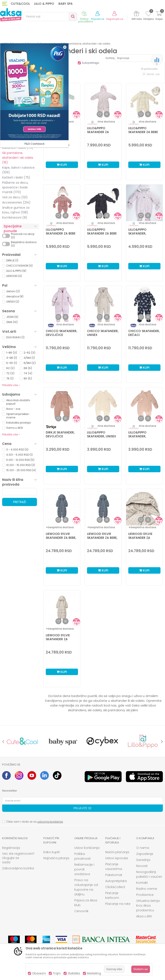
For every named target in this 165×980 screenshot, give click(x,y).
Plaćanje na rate (118, 904)
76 (10, 378)
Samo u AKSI (15, 428)
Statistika (74, 973)
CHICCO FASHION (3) (19, 266)
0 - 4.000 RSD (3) (17, 450)
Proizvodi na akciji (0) (23, 236)
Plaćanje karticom (112, 895)
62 (10, 368)
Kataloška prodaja (18, 423)
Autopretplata (116, 881)
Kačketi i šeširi (16, 177)
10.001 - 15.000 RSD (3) (21, 465)
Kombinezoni (15, 217)
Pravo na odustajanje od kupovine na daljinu (86, 887)
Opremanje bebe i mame (18, 416)
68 (28, 368)
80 (28, 378)
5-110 (12, 363)
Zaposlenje (145, 854)
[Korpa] (159, 16)
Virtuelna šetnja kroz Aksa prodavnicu (148, 905)
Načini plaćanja (117, 852)
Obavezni (39, 973)
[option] (22, 741)
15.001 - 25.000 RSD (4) (21, 470)
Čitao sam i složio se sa (35, 822)
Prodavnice (145, 895)
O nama (143, 848)
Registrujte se (115, 19)
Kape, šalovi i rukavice (18, 170)
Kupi (62, 165)
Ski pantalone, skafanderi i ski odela (18, 158)
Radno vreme (147, 889)
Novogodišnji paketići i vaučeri (149, 874)
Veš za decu (15, 197)
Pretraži (20, 502)
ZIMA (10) (12, 322)
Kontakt (142, 883)
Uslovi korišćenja (87, 848)
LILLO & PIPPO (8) (16, 271)
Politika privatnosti (82, 856)
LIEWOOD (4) (14, 276)
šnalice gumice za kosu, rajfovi (16, 210)
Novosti (142, 866)
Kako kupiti (52, 852)
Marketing (94, 973)
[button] (50, 17)
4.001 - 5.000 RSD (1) (19, 455)
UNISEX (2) (13, 302)
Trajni (57, 973)
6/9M (30, 363)
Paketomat (114, 875)
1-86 (12, 353)
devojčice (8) (15, 296)
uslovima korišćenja (50, 822)
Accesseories (16, 202)
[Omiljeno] (148, 14)
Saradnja (143, 860)
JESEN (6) (12, 317)
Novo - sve (13, 409)
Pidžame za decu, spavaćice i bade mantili (15, 187)
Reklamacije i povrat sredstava (84, 869)
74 (28, 373)
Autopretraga (90, 63)
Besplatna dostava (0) (24, 244)
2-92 (29, 353)
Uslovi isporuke (117, 858)
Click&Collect (115, 887)
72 (10, 373)
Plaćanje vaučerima (114, 867)
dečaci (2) (13, 291)
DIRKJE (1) (12, 260)
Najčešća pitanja (56, 858)
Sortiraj (110, 58)
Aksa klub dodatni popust (18, 402)
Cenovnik (81, 911)
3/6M (29, 358)
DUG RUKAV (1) (15, 337)
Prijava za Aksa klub (86, 903)
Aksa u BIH (144, 916)
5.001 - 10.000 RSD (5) (20, 460)
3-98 (12, 358)
